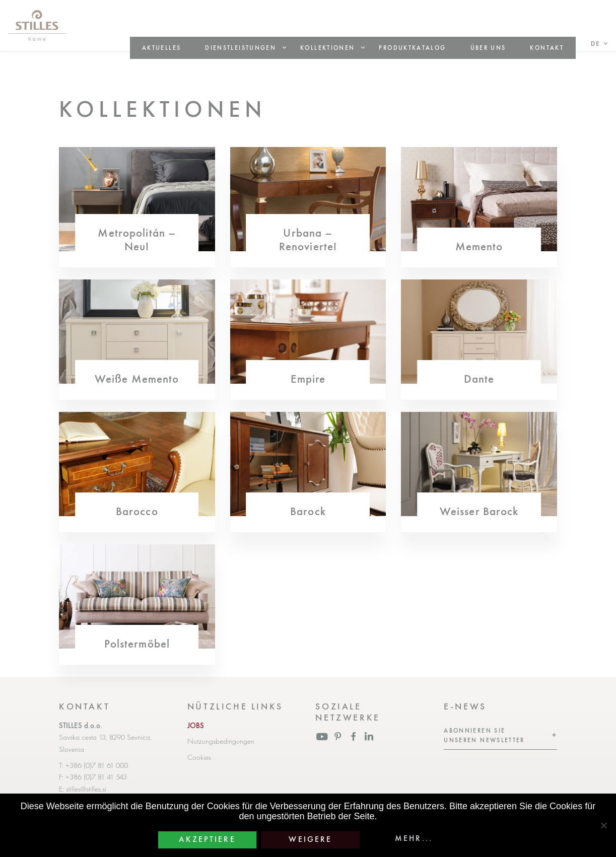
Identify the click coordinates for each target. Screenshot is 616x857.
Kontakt (547, 48)
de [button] (596, 44)
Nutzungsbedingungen (221, 741)
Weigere (310, 839)
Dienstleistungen (241, 48)
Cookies (199, 757)
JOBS (196, 726)
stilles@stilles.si (86, 789)
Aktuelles (161, 48)
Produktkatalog (412, 48)
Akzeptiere (207, 839)
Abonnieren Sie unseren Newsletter (484, 735)
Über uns (488, 48)
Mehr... (414, 838)
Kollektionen (327, 48)
